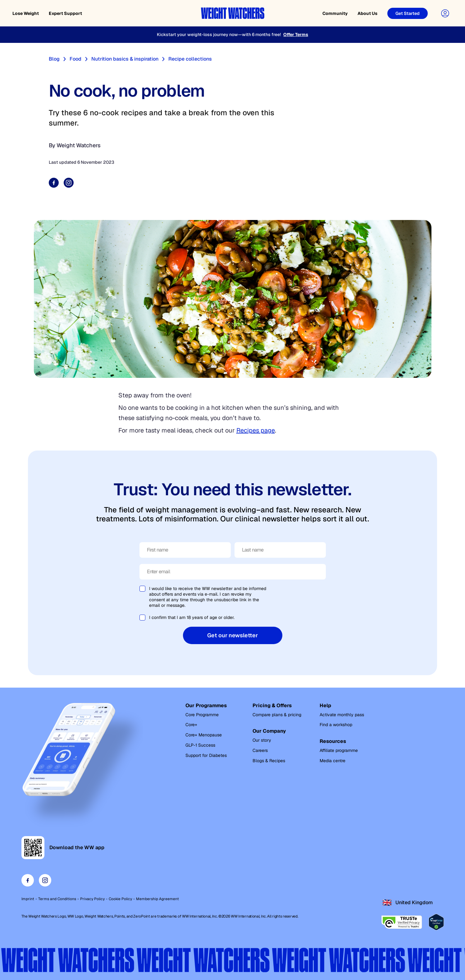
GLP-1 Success (200, 745)
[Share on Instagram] (69, 183)
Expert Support (65, 13)
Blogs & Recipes (269, 761)
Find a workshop (336, 725)
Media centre (333, 761)
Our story (262, 740)
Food (75, 59)
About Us (367, 13)
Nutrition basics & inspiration (125, 59)
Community (335, 13)
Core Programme (202, 715)
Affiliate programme (339, 750)
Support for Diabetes (206, 755)
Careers (260, 750)
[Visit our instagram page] (45, 880)
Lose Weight (26, 13)
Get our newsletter (232, 635)
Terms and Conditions (57, 899)
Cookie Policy (120, 899)
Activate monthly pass (342, 715)
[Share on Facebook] (54, 183)
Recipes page (256, 430)
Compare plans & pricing (277, 715)
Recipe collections (190, 59)
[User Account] (445, 13)
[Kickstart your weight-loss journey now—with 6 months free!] (232, 35)
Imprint (28, 899)
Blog (54, 59)
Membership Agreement (157, 899)
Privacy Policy (92, 899)
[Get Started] (408, 13)
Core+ (191, 725)
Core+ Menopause (204, 735)
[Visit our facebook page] (28, 880)
